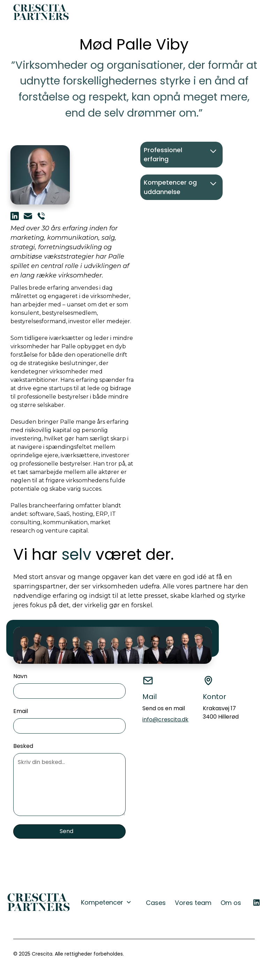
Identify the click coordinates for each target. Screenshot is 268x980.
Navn (20, 676)
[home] (41, 13)
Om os (231, 903)
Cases (156, 903)
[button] (248, 13)
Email (21, 711)
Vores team (193, 903)
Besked (23, 746)
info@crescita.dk (165, 719)
